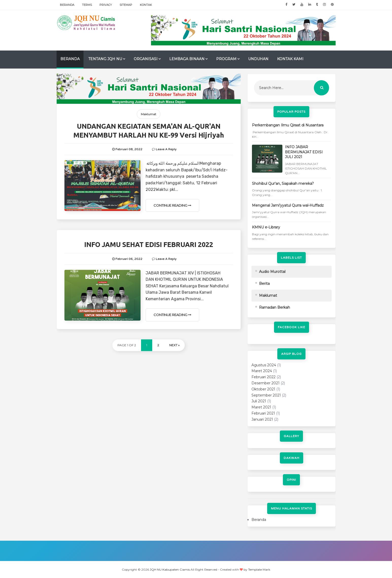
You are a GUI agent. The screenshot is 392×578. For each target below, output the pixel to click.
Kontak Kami (290, 59)
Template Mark (259, 569)
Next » (174, 345)
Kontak (146, 5)
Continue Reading (172, 205)
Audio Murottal (272, 272)
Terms (87, 5)
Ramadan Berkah (275, 307)
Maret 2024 (262, 371)
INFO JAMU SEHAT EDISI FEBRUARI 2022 (149, 244)
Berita (264, 284)
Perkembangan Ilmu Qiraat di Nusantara (288, 125)
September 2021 (266, 395)
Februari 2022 (263, 377)
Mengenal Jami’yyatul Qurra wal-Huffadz (288, 205)
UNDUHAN (258, 59)
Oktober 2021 (263, 389)
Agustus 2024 (264, 365)
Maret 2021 (261, 407)
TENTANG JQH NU (105, 59)
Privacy (106, 5)
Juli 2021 (259, 401)
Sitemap (126, 5)
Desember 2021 (266, 383)
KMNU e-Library (266, 227)
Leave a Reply (166, 149)
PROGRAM (226, 59)
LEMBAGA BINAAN (187, 59)
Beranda (67, 5)
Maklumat (149, 114)
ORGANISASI (146, 59)
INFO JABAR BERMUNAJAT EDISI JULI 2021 (304, 152)
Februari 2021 (263, 413)
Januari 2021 (262, 419)
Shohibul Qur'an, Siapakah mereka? (283, 184)
